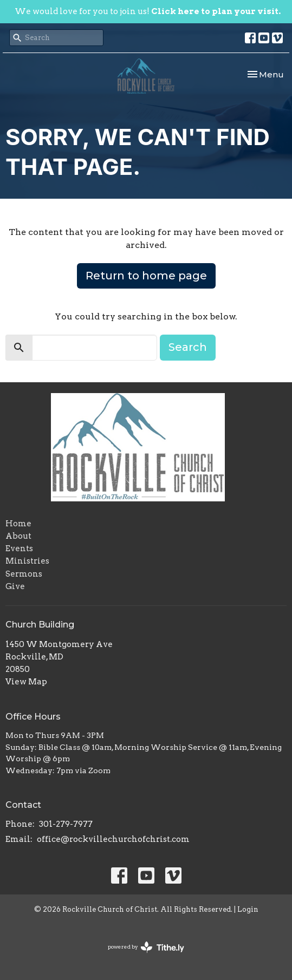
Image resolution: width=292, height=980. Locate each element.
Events (19, 548)
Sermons (24, 574)
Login (248, 909)
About (18, 536)
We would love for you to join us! (148, 11)
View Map (26, 682)
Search (188, 347)
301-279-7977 (66, 824)
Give (15, 586)
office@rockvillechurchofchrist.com (113, 839)
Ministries (27, 561)
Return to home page (146, 276)
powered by (146, 947)
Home (18, 524)
